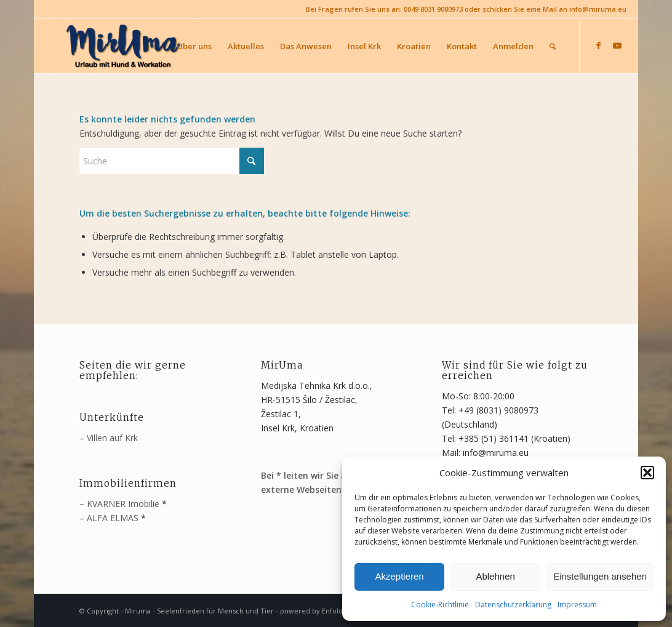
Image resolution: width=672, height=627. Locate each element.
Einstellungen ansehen (600, 576)
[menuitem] (194, 46)
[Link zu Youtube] (617, 46)
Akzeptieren (399, 576)
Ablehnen (495, 576)
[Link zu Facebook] (599, 46)
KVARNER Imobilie (123, 504)
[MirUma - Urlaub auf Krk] (125, 46)
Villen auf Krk (112, 438)
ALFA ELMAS (113, 518)
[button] (647, 473)
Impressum (577, 605)
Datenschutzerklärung (513, 605)
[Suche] (553, 46)
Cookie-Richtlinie (440, 605)
